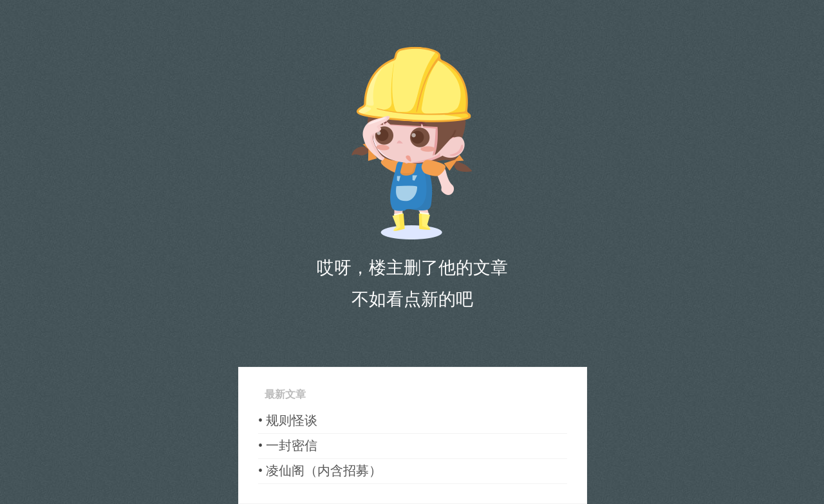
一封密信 (292, 445)
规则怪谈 (292, 420)
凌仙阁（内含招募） (324, 471)
